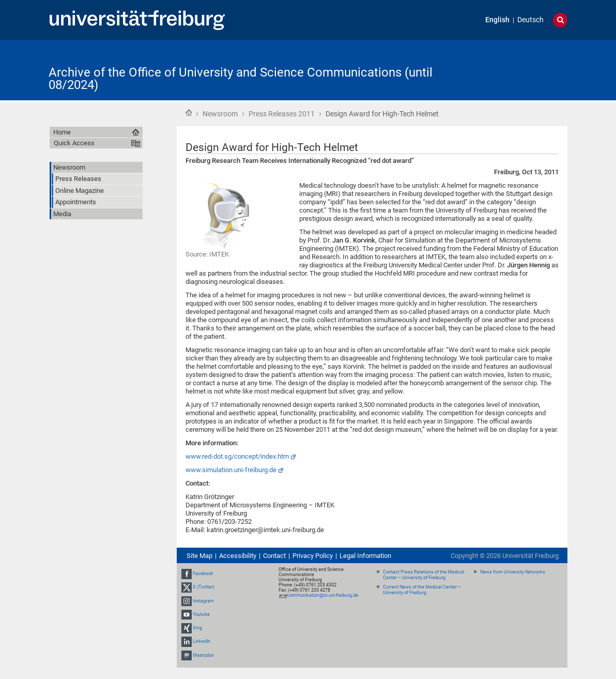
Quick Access (74, 143)
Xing (197, 628)
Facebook (203, 574)
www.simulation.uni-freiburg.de (231, 470)
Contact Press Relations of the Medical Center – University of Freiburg (423, 575)
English (497, 20)
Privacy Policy (313, 556)
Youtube (201, 614)
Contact (274, 556)
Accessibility (238, 556)
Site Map (199, 556)
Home (189, 113)
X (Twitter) (204, 587)
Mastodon (203, 655)
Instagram (203, 601)
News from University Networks (513, 572)
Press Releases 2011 (282, 114)
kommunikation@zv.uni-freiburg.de (322, 595)
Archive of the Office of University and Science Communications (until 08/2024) (241, 79)
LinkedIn (202, 641)
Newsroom (220, 114)
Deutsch (530, 20)
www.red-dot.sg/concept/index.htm (237, 456)
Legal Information (365, 556)
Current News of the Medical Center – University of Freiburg (422, 590)
